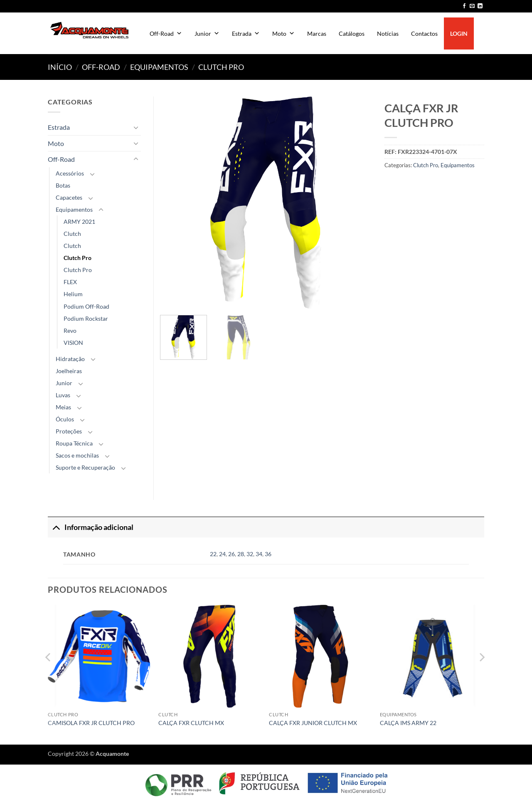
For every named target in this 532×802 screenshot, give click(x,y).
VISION (73, 343)
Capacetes (69, 197)
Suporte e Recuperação (85, 467)
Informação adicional (91, 527)
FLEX (70, 282)
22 (213, 554)
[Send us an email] (472, 6)
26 (232, 554)
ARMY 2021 (79, 222)
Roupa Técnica (74, 443)
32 (250, 554)
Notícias (388, 33)
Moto (283, 33)
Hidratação (70, 359)
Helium (73, 294)
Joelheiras (69, 371)
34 (259, 554)
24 (222, 554)
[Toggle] (136, 127)
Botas (63, 185)
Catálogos (352, 33)
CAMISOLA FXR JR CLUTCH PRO (91, 723)
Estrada (246, 33)
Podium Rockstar (86, 318)
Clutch (72, 234)
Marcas (317, 33)
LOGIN (459, 33)
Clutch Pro (221, 67)
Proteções (69, 431)
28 (241, 554)
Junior (207, 33)
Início (60, 67)
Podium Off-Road (86, 306)
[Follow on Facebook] (464, 6)
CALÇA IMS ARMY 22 (408, 723)
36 (268, 554)
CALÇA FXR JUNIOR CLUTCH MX (313, 723)
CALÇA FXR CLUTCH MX (191, 723)
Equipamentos (159, 67)
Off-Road (166, 33)
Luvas (63, 395)
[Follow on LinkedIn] (480, 6)
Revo (70, 330)
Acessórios (70, 173)
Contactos (424, 33)
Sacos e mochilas (77, 455)
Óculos (65, 419)
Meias (63, 407)
